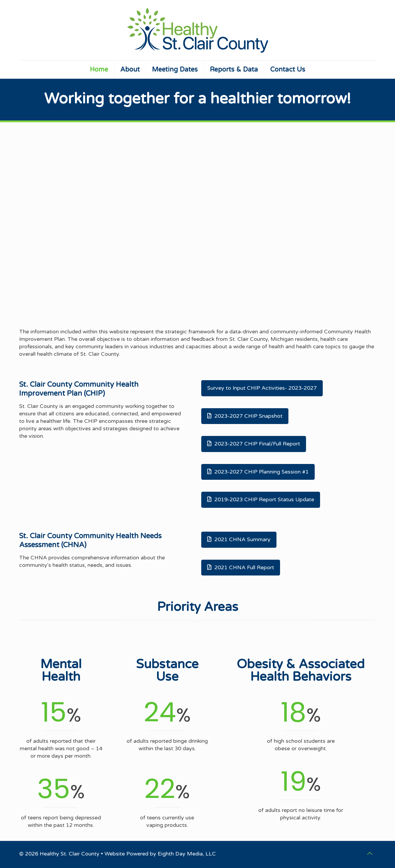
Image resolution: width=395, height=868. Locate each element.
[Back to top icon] (370, 854)
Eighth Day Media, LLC (187, 854)
